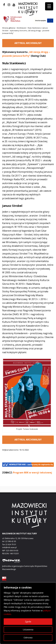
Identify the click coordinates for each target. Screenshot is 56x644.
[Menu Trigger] (49, 6)
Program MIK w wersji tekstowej (32, 473)
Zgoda (28, 622)
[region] (28, 613)
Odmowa (28, 638)
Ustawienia (28, 630)
